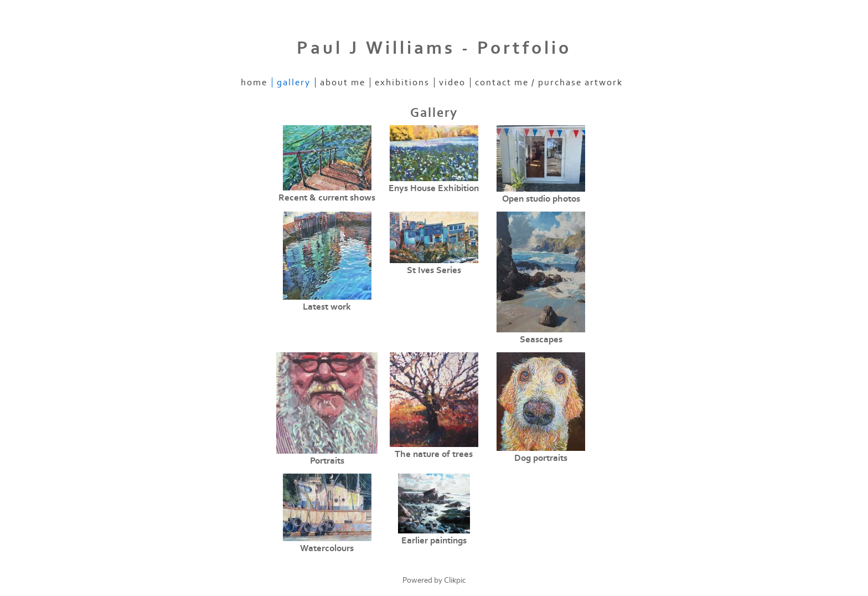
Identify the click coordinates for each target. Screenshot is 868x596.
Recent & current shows (327, 198)
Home (254, 83)
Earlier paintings (434, 541)
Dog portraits (541, 458)
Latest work (327, 307)
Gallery (294, 83)
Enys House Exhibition (434, 188)
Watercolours (327, 548)
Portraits (327, 461)
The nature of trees (434, 454)
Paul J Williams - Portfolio (434, 48)
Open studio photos (541, 199)
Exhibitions (402, 83)
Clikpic (455, 580)
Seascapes (541, 340)
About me (343, 83)
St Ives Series (434, 270)
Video (452, 83)
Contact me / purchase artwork (549, 83)
